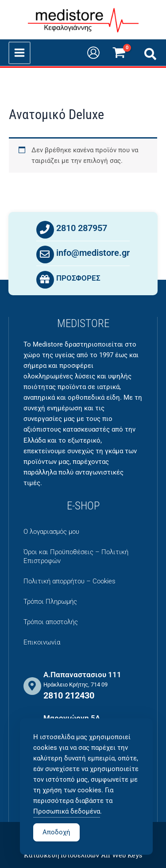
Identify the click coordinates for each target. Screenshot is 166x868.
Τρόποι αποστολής (51, 622)
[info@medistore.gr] (45, 255)
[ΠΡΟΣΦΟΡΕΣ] (45, 280)
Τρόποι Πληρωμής (50, 602)
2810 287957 (82, 228)
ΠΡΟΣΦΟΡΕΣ (78, 278)
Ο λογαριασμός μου (51, 532)
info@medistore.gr (93, 253)
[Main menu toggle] (19, 53)
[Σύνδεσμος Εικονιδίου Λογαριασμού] (93, 53)
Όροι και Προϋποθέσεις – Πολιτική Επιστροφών (76, 556)
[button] (151, 56)
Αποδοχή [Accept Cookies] (56, 845)
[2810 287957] (45, 230)
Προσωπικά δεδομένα (67, 824)
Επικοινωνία (42, 642)
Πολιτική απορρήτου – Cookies (69, 581)
